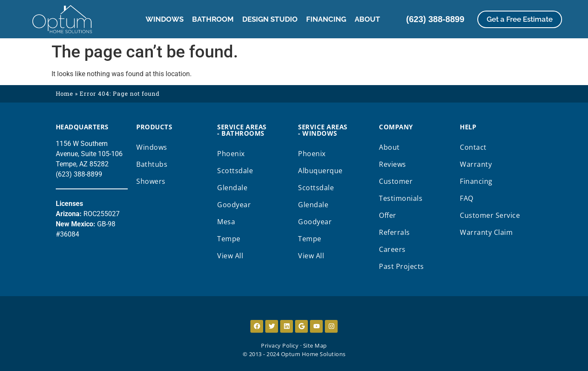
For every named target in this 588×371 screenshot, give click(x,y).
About (367, 19)
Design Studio (270, 19)
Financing (326, 19)
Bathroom (213, 19)
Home (65, 94)
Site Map (315, 345)
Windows (165, 19)
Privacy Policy (280, 345)
